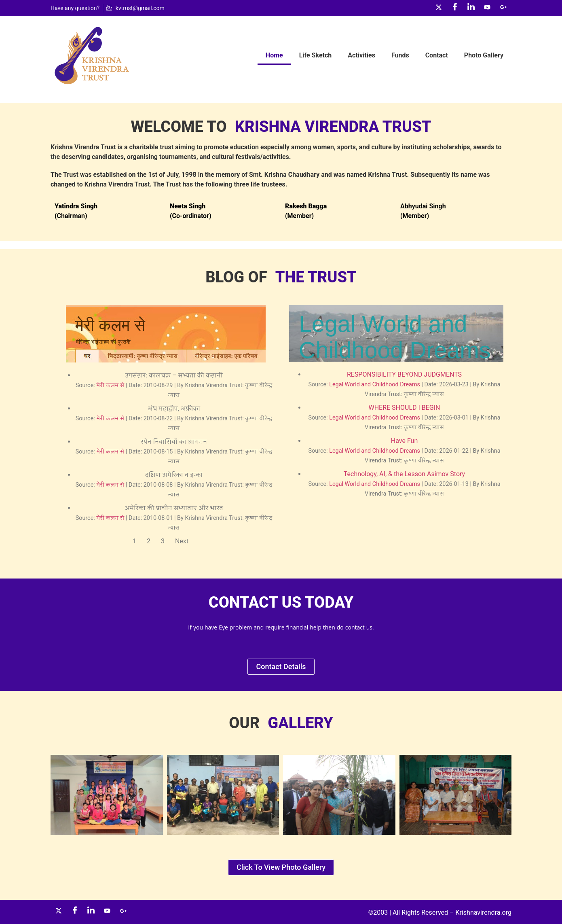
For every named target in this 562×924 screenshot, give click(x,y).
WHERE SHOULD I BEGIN (404, 408)
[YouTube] (487, 8)
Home (274, 55)
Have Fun (404, 441)
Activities (361, 55)
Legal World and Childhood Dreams (375, 385)
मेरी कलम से (110, 385)
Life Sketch (316, 55)
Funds (400, 55)
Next (182, 541)
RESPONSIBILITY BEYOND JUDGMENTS (404, 374)
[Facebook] (455, 8)
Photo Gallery (484, 55)
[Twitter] (439, 8)
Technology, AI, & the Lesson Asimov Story (404, 474)
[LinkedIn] (471, 8)
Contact (437, 55)
